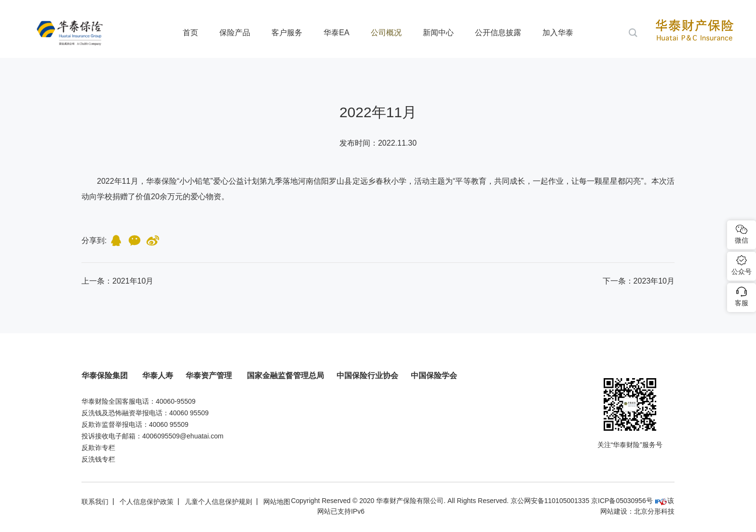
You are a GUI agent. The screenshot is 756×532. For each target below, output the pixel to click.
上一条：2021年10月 (117, 281)
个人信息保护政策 (147, 502)
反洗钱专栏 (98, 459)
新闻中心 (438, 33)
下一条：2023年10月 (639, 281)
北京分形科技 (654, 511)
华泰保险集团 (106, 375)
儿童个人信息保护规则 (218, 502)
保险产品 (235, 33)
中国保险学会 (434, 375)
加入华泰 (558, 33)
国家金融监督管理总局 (285, 375)
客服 (742, 303)
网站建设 (614, 511)
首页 (190, 33)
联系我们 (95, 502)
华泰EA (336, 33)
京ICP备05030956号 (622, 501)
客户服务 (287, 33)
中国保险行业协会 (367, 375)
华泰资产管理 (210, 375)
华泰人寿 (158, 375)
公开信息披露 (498, 33)
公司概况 (386, 33)
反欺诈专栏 (98, 448)
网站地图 (277, 502)
